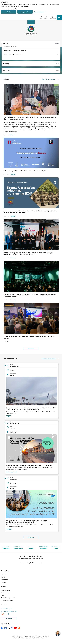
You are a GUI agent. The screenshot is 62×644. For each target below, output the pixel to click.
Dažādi (9, 416)
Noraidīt (9, 12)
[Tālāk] (59, 548)
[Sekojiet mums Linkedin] (6, 628)
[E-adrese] (4, 614)
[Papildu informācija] (9, 614)
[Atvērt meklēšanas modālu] (41, 18)
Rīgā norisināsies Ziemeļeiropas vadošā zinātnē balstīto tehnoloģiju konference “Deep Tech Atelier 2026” (30, 295)
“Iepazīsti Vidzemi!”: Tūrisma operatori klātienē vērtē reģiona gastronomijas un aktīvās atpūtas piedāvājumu (30, 118)
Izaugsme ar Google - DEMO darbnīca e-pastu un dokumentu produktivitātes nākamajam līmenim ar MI (27, 522)
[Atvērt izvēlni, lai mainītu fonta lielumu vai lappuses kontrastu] (53, 18)
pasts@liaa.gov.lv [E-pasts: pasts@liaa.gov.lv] (7, 609)
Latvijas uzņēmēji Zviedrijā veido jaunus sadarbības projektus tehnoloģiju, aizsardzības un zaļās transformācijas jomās (28, 254)
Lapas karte (4, 595)
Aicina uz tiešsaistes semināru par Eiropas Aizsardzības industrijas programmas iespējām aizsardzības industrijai (30, 212)
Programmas (5, 580)
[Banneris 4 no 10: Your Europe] (31, 548)
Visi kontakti (9, 619)
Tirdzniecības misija (11, 472)
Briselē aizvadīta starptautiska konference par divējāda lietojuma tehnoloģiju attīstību (29, 337)
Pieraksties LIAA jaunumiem (8, 598)
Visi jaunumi (31, 348)
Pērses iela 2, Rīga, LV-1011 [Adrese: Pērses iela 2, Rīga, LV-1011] (10, 611)
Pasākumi (13, 174)
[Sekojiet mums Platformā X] (9, 628)
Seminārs (9, 529)
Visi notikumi (31, 537)
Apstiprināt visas (25, 12)
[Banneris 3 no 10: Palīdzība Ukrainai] (19, 548)
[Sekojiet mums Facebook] (2, 628)
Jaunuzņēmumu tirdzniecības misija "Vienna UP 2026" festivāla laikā (29, 465)
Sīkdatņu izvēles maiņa (7, 600)
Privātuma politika (6, 591)
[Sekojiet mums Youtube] (15, 628)
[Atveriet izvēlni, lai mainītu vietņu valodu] (46, 18)
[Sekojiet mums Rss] (19, 628)
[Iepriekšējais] (3, 548)
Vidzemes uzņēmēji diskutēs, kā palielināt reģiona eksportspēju (25, 171)
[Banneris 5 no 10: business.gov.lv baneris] (43, 548)
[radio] (22, 563)
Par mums (4, 582)
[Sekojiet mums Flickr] (12, 628)
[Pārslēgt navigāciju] (59, 17)
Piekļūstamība (5, 593)
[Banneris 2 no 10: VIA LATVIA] (6, 548)
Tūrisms (12, 135)
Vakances (4, 575)
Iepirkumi (4, 577)
